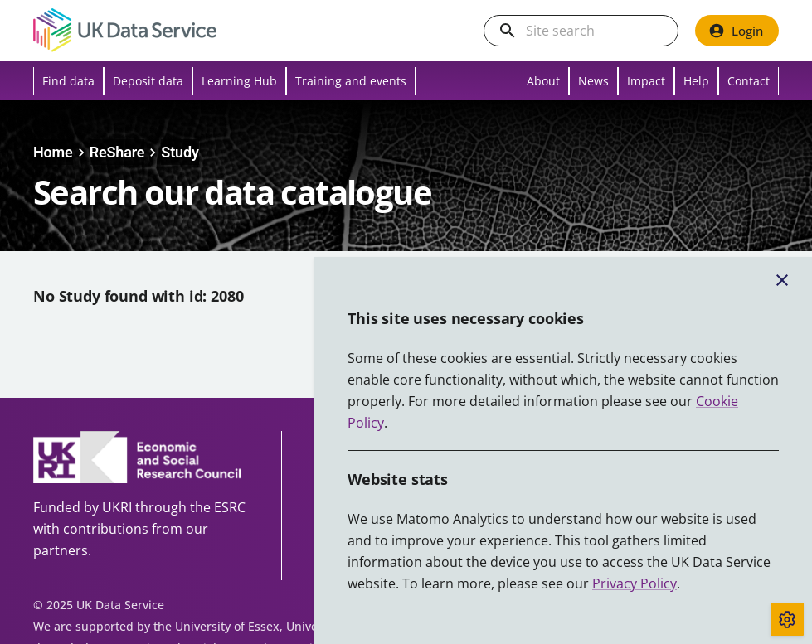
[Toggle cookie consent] (787, 619)
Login (736, 31)
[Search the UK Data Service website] (594, 31)
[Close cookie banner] (782, 280)
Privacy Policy (635, 583)
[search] (508, 31)
